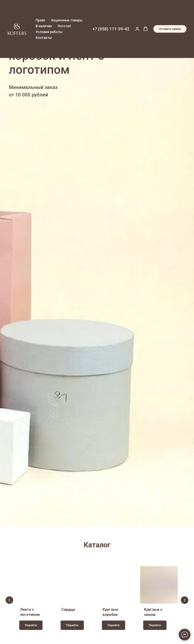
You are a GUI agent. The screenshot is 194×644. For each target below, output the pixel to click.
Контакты (44, 38)
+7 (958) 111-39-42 (111, 29)
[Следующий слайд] (185, 600)
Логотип (64, 26)
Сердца (68, 609)
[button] (137, 29)
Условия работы (49, 32)
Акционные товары (67, 20)
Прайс (41, 20)
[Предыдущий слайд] (9, 600)
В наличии (44, 26)
